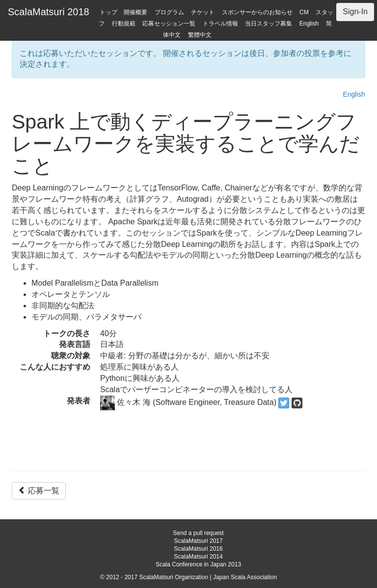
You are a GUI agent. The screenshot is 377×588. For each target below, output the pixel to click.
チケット (203, 12)
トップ (108, 12)
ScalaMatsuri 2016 (198, 549)
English (309, 24)
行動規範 (124, 24)
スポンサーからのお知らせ (257, 12)
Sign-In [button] (355, 12)
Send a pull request (198, 533)
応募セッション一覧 (169, 24)
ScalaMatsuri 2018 (49, 12)
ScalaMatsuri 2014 (198, 557)
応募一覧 (39, 491)
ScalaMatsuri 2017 (198, 541)
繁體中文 (200, 35)
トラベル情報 (220, 24)
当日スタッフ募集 (269, 24)
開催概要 (135, 12)
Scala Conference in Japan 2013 (198, 564)
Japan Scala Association (245, 577)
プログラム (169, 12)
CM (304, 12)
